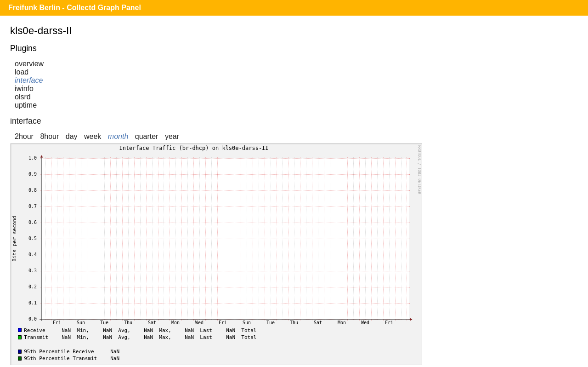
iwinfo (24, 89)
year (172, 136)
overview (29, 64)
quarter (147, 136)
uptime (26, 105)
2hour (24, 136)
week (93, 136)
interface (29, 80)
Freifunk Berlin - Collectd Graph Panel (75, 8)
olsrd (23, 97)
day (72, 136)
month (118, 136)
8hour (49, 136)
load (22, 72)
